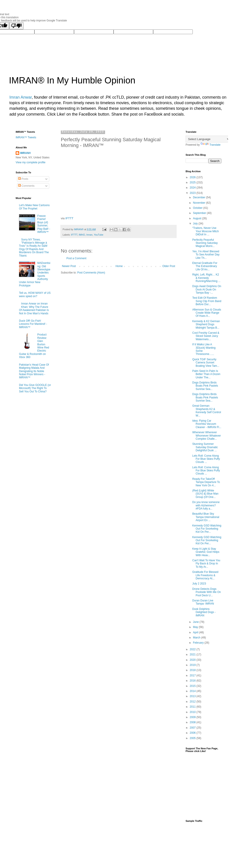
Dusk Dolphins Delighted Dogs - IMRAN (204, 612)
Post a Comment (76, 258)
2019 (193, 665)
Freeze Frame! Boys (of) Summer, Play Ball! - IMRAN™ (44, 224)
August (198, 218)
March (197, 638)
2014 (193, 691)
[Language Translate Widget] (208, 139)
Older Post (169, 266)
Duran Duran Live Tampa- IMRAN (203, 602)
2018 (193, 670)
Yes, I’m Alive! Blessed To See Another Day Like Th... (206, 255)
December (200, 197)
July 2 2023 (199, 584)
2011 (193, 707)
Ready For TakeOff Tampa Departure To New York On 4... (206, 482)
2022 (193, 649)
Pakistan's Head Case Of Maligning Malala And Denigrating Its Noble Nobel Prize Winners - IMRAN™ (34, 371)
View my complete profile (31, 162)
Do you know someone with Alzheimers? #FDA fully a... (206, 505)
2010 (193, 712)
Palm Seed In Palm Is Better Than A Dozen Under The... (206, 374)
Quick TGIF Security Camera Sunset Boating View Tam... (206, 363)
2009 (193, 717)
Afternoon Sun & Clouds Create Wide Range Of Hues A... (207, 313)
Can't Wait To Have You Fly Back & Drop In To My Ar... (206, 564)
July (196, 224)
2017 (193, 675)
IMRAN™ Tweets (26, 137)
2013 (193, 696)
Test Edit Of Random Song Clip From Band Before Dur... (207, 301)
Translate (211, 145)
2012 (193, 702)
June (196, 622)
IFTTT (70, 218)
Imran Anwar (21, 97)
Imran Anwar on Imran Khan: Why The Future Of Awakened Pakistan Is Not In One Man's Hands (34, 308)
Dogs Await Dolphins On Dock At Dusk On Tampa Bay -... (207, 289)
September (200, 213)
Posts (23, 179)
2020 (193, 660)
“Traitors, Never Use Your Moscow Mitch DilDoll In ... (206, 231)
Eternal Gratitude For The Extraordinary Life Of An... (205, 266)
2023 (193, 193)
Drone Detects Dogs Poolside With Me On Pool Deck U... (207, 592)
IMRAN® (25, 153)
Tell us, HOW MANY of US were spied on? (35, 294)
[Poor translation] (16, 26)
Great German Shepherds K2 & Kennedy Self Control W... (207, 411)
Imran (89, 235)
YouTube (99, 235)
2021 (193, 655)
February (199, 643)
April (196, 632)
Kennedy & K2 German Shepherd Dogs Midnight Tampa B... (206, 324)
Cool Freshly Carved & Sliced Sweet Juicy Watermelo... (206, 336)
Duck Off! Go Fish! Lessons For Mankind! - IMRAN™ (33, 324)
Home (119, 266)
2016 (193, 681)
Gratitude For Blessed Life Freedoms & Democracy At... (205, 575)
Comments (26, 186)
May (196, 627)
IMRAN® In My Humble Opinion (72, 80)
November (200, 203)
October (198, 208)
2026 (193, 177)
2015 (193, 686)
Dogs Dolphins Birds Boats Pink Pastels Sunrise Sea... (205, 386)
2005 (193, 738)
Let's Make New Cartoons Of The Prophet (34, 207)
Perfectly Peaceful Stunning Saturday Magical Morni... (205, 243)
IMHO (82, 235)
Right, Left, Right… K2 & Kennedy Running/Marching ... (206, 278)
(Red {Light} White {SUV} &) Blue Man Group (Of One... (205, 494)
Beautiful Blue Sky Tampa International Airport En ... (206, 517)
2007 (193, 728)
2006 (193, 733)
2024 (193, 188)
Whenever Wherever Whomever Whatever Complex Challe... (207, 436)
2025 (193, 182)
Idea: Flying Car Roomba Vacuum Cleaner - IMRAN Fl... (207, 424)
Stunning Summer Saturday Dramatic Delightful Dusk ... (205, 447)
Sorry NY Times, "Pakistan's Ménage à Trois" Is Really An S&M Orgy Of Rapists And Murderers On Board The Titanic (34, 248)
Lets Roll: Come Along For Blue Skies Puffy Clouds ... (206, 459)
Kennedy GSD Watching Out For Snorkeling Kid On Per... (207, 529)
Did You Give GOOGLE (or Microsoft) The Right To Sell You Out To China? (35, 388)
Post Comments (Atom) (91, 273)
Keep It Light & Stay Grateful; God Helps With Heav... (206, 552)
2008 (193, 722)
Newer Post (69, 266)
